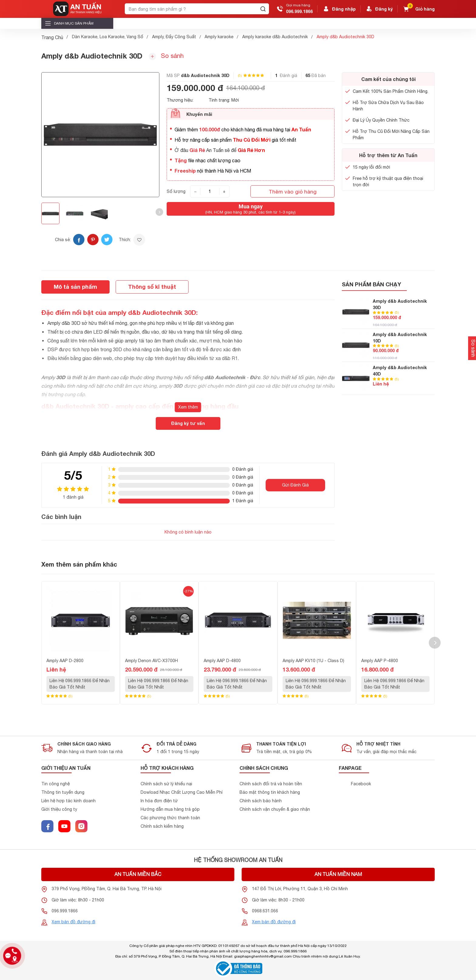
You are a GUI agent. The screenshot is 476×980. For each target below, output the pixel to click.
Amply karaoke (219, 37)
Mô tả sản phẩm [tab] (75, 287)
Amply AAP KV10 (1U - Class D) (313, 661)
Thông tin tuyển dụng (63, 792)
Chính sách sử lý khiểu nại (166, 784)
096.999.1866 (299, 11)
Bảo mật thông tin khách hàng (270, 792)
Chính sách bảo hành (261, 801)
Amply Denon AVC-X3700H (151, 661)
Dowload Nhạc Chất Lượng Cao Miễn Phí (182, 792)
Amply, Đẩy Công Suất (174, 37)
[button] (159, 212)
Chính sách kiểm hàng (162, 826)
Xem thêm (188, 407)
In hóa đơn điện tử (159, 801)
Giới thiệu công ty (59, 809)
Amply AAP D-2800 (65, 661)
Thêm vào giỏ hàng (293, 192)
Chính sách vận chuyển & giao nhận (275, 809)
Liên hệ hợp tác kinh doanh (68, 801)
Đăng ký (379, 9)
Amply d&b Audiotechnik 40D (400, 371)
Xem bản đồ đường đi (73, 922)
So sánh (166, 56)
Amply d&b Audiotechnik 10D (400, 338)
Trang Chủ (52, 37)
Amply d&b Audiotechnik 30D (400, 304)
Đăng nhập (339, 9)
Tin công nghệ (56, 784)
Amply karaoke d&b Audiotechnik (275, 37)
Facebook (361, 784)
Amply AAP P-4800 (380, 661)
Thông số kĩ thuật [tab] (152, 287)
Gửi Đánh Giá (295, 485)
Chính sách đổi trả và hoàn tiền (271, 784)
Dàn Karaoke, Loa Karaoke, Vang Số (108, 37)
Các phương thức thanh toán (170, 818)
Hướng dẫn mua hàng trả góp (170, 809)
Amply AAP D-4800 (222, 661)
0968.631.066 (265, 911)
